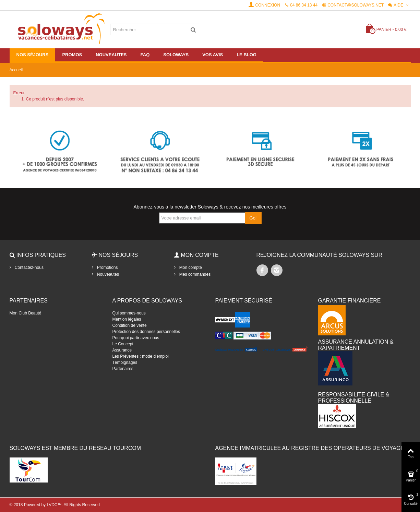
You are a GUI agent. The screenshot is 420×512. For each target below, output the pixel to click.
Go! (253, 218)
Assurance (122, 350)
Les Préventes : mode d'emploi (141, 356)
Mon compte (190, 267)
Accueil (16, 70)
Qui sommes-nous (129, 313)
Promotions (107, 267)
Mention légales (127, 319)
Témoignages (125, 362)
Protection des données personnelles (146, 332)
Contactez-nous (29, 267)
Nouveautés (107, 274)
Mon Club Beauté (26, 313)
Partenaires (123, 369)
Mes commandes (195, 274)
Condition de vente (130, 325)
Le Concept (123, 344)
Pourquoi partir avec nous (136, 338)
